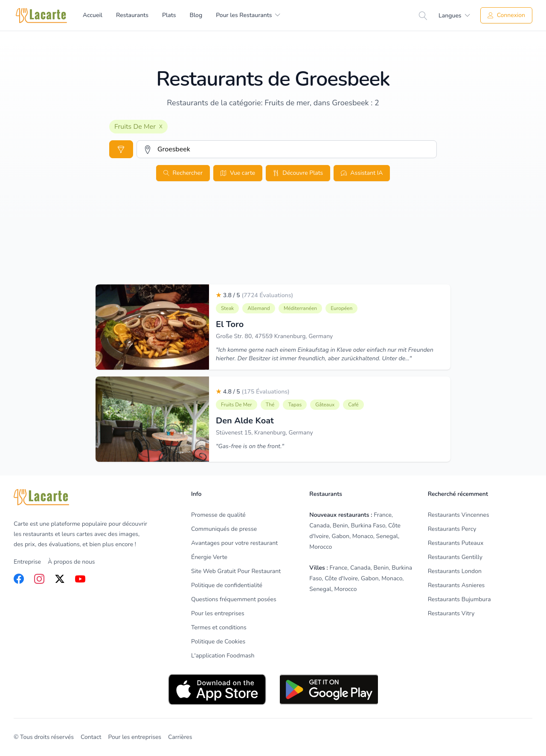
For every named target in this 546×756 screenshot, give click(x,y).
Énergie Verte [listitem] (209, 557)
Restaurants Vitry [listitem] (451, 613)
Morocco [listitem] (321, 547)
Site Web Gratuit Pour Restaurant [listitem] (236, 571)
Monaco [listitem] (363, 536)
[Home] (41, 16)
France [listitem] (383, 515)
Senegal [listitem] (387, 536)
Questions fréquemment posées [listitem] (234, 599)
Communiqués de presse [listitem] (224, 529)
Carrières (180, 737)
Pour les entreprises (135, 737)
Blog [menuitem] (196, 15)
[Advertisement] (273, 252)
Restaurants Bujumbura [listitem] (459, 599)
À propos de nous (71, 562)
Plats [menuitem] (169, 15)
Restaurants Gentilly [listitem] (455, 557)
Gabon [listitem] (341, 536)
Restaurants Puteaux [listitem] (456, 543)
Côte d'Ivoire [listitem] (341, 578)
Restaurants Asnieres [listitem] (456, 585)
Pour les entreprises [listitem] (218, 613)
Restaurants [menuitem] (132, 15)
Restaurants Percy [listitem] (452, 529)
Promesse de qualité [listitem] (218, 515)
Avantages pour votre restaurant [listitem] (234, 543)
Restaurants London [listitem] (455, 571)
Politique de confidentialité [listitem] (227, 585)
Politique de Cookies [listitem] (218, 642)
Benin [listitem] (340, 526)
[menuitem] (248, 15)
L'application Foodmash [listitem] (223, 656)
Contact (91, 737)
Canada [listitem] (319, 526)
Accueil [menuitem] (93, 15)
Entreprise (27, 562)
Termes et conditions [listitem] (219, 627)
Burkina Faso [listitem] (368, 526)
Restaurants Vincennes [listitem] (459, 515)
